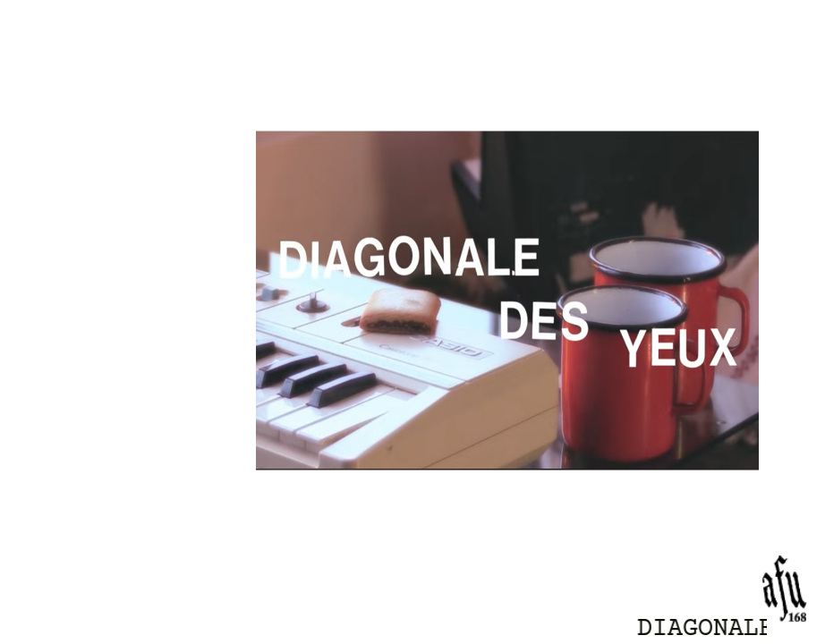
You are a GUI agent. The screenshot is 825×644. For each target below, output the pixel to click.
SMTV (196, 252)
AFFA (199, 320)
